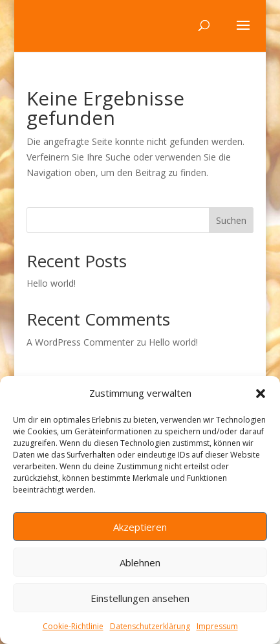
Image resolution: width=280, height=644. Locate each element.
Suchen (231, 220)
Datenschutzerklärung (150, 626)
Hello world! (51, 283)
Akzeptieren (140, 527)
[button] (261, 394)
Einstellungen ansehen (140, 598)
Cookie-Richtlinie (73, 626)
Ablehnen (140, 562)
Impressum (217, 626)
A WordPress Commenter (80, 342)
